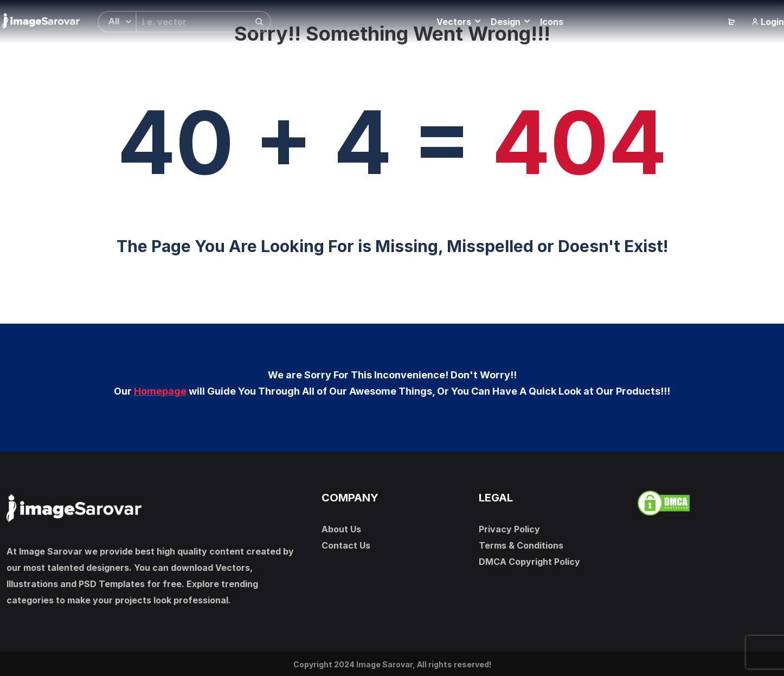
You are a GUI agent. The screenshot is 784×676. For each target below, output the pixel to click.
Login (768, 22)
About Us (341, 529)
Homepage (160, 391)
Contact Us (346, 545)
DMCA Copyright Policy (529, 562)
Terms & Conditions (521, 545)
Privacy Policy (509, 529)
